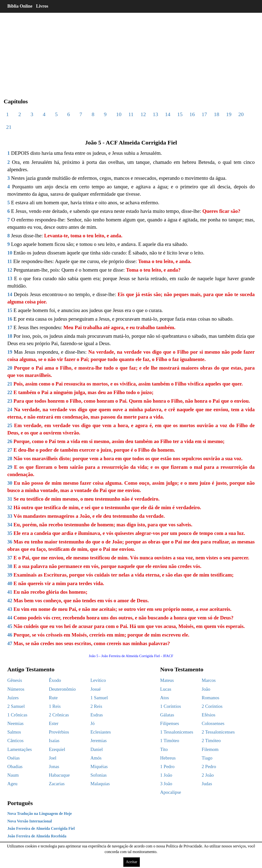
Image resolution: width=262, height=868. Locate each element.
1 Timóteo (170, 741)
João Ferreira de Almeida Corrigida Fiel (41, 828)
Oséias (14, 758)
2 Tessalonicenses (218, 732)
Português (20, 803)
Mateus (167, 680)
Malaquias (100, 784)
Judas (207, 784)
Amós (96, 758)
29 (10, 467)
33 (10, 516)
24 (10, 410)
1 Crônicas (17, 715)
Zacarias (57, 784)
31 (10, 499)
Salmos (14, 732)
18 (217, 114)
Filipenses (169, 723)
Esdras (97, 715)
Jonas (54, 766)
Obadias (15, 766)
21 (9, 127)
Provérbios (59, 732)
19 (229, 114)
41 (10, 592)
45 (10, 626)
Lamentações (20, 749)
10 (119, 114)
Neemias (15, 723)
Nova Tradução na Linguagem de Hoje (40, 814)
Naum (13, 775)
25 (10, 425)
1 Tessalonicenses (177, 732)
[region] (131, 51)
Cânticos (16, 741)
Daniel (97, 749)
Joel (53, 758)
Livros (42, 6)
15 (180, 114)
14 (168, 114)
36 (10, 542)
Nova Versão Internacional (30, 821)
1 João (166, 775)
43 (10, 609)
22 (10, 392)
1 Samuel (99, 698)
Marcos (209, 680)
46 (10, 635)
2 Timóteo (211, 741)
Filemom (210, 749)
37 (10, 558)
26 (10, 441)
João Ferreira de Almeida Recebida (37, 836)
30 (10, 483)
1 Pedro (167, 766)
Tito (164, 749)
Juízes (13, 698)
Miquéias (99, 766)
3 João (166, 784)
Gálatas (167, 715)
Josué (96, 689)
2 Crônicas (59, 715)
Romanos (210, 698)
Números (16, 689)
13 (155, 114)
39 (10, 575)
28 (10, 458)
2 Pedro (209, 766)
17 (204, 114)
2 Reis (96, 706)
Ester (54, 723)
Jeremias (98, 741)
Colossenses (213, 723)
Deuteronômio (62, 689)
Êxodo (55, 680)
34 (10, 525)
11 (131, 114)
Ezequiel (57, 749)
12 (143, 114)
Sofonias (99, 775)
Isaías (54, 741)
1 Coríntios (170, 706)
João (206, 689)
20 (241, 114)
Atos (164, 698)
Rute (53, 698)
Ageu (12, 784)
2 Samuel (16, 706)
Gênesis (15, 680)
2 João (208, 775)
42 (10, 601)
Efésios (208, 715)
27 (10, 450)
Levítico (98, 680)
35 (10, 533)
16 (192, 114)
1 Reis (55, 706)
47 (10, 643)
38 (10, 566)
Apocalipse (170, 792)
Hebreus (168, 758)
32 (10, 507)
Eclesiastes (101, 732)
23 (10, 401)
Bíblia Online (20, 6)
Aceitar (131, 862)
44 (10, 618)
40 (10, 583)
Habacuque (59, 775)
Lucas (166, 689)
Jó (93, 723)
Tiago (207, 758)
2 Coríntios (212, 706)
